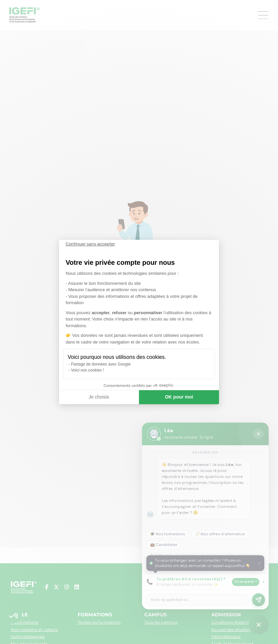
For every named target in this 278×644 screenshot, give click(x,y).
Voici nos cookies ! (87, 370)
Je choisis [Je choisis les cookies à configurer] (99, 397)
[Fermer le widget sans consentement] (90, 244)
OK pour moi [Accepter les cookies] (179, 397)
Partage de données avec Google (101, 364)
